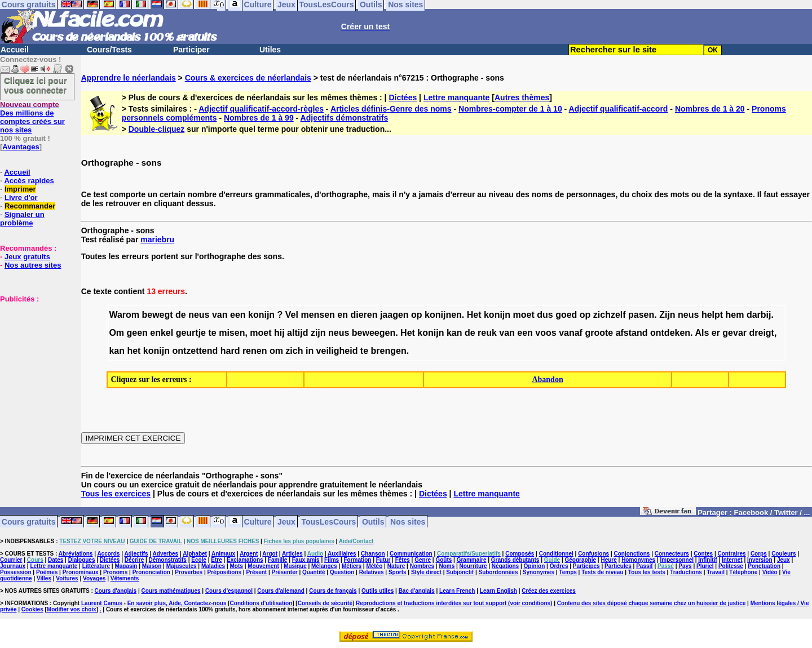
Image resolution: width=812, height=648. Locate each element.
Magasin (126, 566)
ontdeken (670, 333)
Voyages (94, 578)
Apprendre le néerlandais (129, 78)
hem (735, 315)
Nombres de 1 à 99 (259, 118)
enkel (162, 333)
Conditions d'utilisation (261, 603)
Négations (505, 566)
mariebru (157, 239)
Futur (383, 560)
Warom (124, 315)
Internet (732, 560)
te (212, 333)
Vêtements (125, 578)
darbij (759, 315)
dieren (364, 315)
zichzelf (610, 315)
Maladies (213, 566)
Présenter (285, 572)
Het (474, 315)
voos (546, 333)
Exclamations (245, 560)
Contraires (732, 554)
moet (524, 315)
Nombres (422, 566)
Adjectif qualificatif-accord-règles (261, 109)
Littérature (96, 566)
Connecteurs (672, 554)
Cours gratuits (29, 521)
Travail (716, 572)
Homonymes (638, 560)
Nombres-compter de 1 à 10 (510, 109)
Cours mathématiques (171, 591)
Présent (256, 572)
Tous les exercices (116, 494)
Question (342, 572)
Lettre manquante (456, 97)
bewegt (157, 315)
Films (332, 560)
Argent (249, 554)
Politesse (731, 566)
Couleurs (784, 554)
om (276, 351)
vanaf (571, 333)
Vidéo (770, 572)
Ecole (199, 560)
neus (199, 315)
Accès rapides (29, 181)
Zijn (667, 315)
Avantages (21, 147)
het (134, 351)
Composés (520, 554)
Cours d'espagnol (229, 591)
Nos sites (408, 521)
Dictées (403, 97)
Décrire (134, 560)
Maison (152, 566)
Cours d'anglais (116, 591)
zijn (318, 333)
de (181, 315)
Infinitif (707, 560)
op (417, 315)
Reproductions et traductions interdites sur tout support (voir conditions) (454, 603)
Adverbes (166, 554)
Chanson (373, 554)
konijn (261, 315)
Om (116, 333)
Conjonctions (632, 554)
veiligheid (337, 351)
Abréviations (76, 554)
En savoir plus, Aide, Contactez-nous (177, 603)
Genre (423, 560)
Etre (216, 560)
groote (599, 333)
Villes (44, 578)
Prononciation (151, 572)
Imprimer (20, 189)
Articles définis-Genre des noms (391, 109)
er (716, 333)
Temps (568, 572)
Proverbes (189, 572)
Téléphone (743, 572)
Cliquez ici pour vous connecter (36, 85)
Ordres (559, 566)
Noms (447, 566)
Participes (586, 566)
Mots (237, 566)
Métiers (352, 566)
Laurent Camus (102, 603)
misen (232, 333)
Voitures (67, 578)
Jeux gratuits (27, 257)
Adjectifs (136, 554)
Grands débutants (515, 560)
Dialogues (82, 560)
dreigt (762, 333)
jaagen (394, 315)
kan (454, 333)
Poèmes (47, 572)
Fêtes (403, 560)
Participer (191, 50)
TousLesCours (328, 521)
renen (255, 351)
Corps (759, 554)
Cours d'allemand (281, 591)
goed (566, 315)
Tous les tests (647, 572)
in (310, 351)
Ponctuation (764, 566)
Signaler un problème (22, 219)
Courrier (11, 560)
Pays (685, 566)
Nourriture (473, 566)
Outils (373, 521)
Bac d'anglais (417, 591)
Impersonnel (677, 560)
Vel (292, 315)
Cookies (32, 609)
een (238, 315)
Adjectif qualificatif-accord (619, 109)
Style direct (426, 572)
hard (230, 351)
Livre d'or (21, 197)
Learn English (498, 591)
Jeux (286, 521)
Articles (292, 554)
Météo (374, 566)
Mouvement (263, 566)
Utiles (270, 50)
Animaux (223, 554)
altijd (297, 333)
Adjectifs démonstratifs (345, 118)
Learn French (457, 591)
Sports (398, 572)
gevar (734, 333)
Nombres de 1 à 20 (710, 109)
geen (137, 333)
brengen (389, 351)
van (220, 315)
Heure (608, 560)
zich (294, 351)
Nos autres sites (33, 265)
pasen (641, 315)
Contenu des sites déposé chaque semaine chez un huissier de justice (652, 603)
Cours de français (333, 591)
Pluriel (705, 566)
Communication (411, 554)
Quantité (314, 572)
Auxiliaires (342, 554)
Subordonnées (498, 572)
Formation (358, 560)
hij (279, 333)
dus (545, 315)
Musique (295, 566)
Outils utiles (378, 591)
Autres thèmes (522, 97)
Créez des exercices (549, 591)
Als (702, 333)
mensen (317, 315)
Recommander (30, 206)
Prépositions (225, 572)
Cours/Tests (109, 50)
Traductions (686, 572)
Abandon (547, 380)
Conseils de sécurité (325, 603)
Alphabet (195, 554)
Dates (56, 560)
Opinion (535, 566)
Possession (16, 572)
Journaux (13, 566)
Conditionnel (556, 554)
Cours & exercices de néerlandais (248, 78)
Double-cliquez (157, 129)
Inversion (760, 560)
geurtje (191, 333)
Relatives (372, 572)
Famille (277, 560)
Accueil (15, 50)
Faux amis (306, 560)
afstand (632, 333)
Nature (396, 566)
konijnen (443, 315)
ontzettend (195, 351)
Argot (270, 554)
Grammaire (472, 560)
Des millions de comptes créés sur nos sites (32, 117)
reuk (487, 333)
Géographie (580, 560)
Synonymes (539, 572)
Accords (108, 554)
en (343, 315)
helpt (712, 315)
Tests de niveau (602, 572)
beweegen (374, 333)
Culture (258, 521)
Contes (703, 554)
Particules (618, 566)
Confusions (593, 554)
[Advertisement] (34, 359)
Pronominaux (81, 572)
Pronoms (115, 572)
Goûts (443, 560)
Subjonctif (460, 572)
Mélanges (324, 566)
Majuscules (182, 566)
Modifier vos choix (72, 609)
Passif (644, 566)
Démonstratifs (168, 560)
